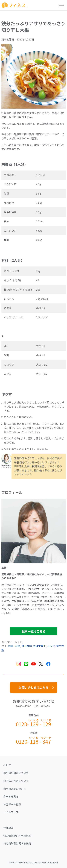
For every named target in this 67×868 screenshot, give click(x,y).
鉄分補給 (27, 646)
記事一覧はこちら (34, 631)
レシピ (51, 646)
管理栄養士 (40, 646)
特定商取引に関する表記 (17, 843)
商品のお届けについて (16, 773)
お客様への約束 (12, 804)
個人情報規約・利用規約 (17, 836)
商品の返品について (15, 789)
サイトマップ (11, 812)
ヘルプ (7, 765)
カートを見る (11, 796)
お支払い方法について (16, 781)
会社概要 (8, 828)
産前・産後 (14, 646)
